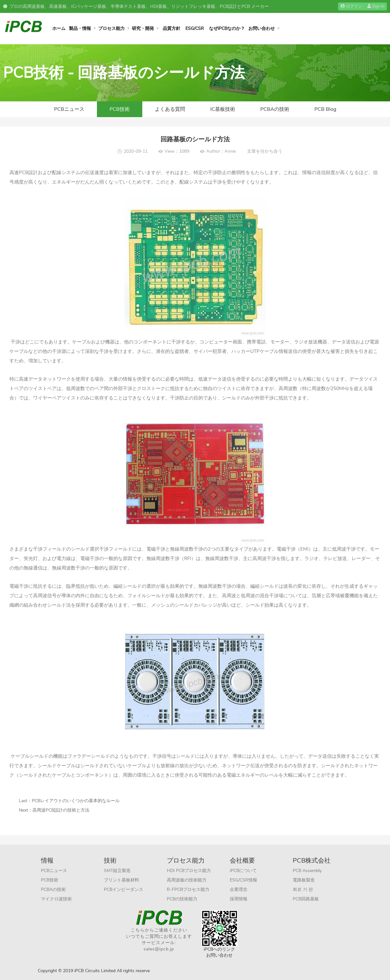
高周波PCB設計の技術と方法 (61, 810)
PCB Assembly (307, 871)
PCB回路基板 (306, 899)
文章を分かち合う (265, 151)
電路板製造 (304, 880)
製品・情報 (80, 28)
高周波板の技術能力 (187, 880)
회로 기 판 (303, 889)
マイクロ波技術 (56, 899)
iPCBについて (243, 871)
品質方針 (172, 28)
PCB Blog (325, 109)
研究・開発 (143, 28)
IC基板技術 (223, 109)
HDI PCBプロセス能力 (189, 871)
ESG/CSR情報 (243, 880)
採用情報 (239, 899)
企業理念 (239, 889)
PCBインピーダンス (124, 889)
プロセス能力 (111, 28)
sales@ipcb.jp (159, 949)
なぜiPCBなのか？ (227, 28)
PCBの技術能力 (182, 899)
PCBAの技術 (275, 109)
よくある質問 (170, 109)
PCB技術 (120, 109)
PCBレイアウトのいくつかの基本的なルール (76, 801)
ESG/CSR (195, 28)
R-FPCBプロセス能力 (188, 889)
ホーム (59, 28)
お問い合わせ (262, 28)
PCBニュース (69, 109)
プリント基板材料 (122, 880)
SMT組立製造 (117, 871)
